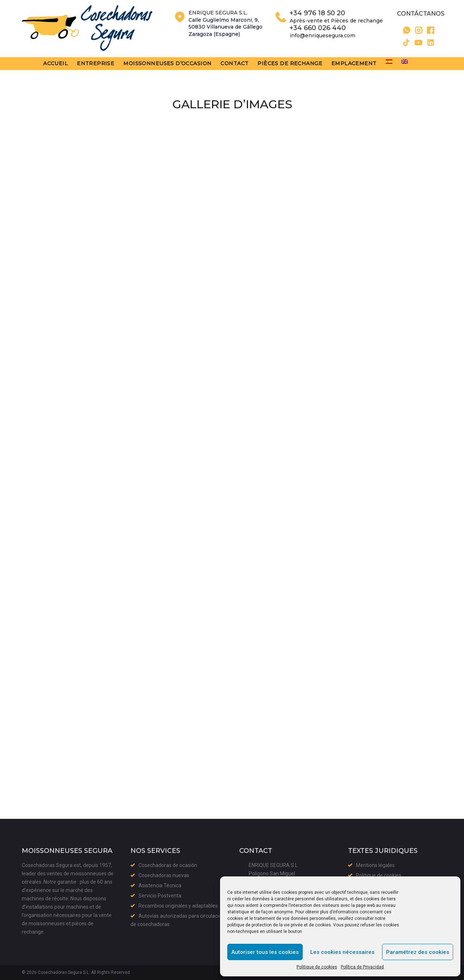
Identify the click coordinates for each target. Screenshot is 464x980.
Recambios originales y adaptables (178, 906)
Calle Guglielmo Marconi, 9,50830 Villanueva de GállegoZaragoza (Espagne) (225, 28)
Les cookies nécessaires (342, 952)
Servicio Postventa (160, 896)
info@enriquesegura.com (322, 37)
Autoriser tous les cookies (265, 952)
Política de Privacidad (362, 967)
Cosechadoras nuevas (164, 875)
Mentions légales (375, 865)
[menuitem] (395, 63)
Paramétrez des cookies (418, 952)
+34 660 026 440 (318, 29)
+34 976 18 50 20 (317, 14)
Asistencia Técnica (160, 885)
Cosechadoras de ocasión (168, 865)
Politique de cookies (317, 967)
